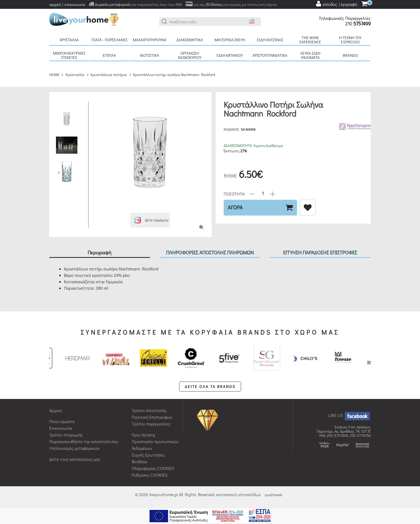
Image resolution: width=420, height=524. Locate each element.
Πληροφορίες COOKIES (153, 468)
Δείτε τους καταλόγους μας (75, 459)
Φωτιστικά (149, 55)
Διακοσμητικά (190, 40)
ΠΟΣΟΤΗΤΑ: (235, 193)
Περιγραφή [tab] (100, 252)
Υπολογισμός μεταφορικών (74, 448)
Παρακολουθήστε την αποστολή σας (84, 441)
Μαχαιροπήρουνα (150, 40)
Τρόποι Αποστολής (149, 410)
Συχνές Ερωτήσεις (148, 455)
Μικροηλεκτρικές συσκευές (69, 55)
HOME (54, 75)
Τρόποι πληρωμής (66, 435)
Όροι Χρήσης (144, 435)
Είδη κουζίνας (270, 40)
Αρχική (56, 410)
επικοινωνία (75, 4)
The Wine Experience (310, 40)
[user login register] (336, 4)
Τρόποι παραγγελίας (151, 424)
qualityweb (273, 495)
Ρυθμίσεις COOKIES (150, 475)
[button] (164, 22)
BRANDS (350, 55)
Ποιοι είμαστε (62, 421)
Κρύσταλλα (69, 40)
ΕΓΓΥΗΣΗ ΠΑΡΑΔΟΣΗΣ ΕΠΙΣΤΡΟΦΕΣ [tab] (320, 252)
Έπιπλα (109, 55)
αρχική (55, 4)
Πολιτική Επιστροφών (152, 417)
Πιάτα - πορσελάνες (109, 40)
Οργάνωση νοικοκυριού (190, 55)
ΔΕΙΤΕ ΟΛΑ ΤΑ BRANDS (210, 387)
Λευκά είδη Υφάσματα (310, 55)
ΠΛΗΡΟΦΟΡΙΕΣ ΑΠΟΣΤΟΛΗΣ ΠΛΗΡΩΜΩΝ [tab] (210, 252)
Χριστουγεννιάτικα (270, 55)
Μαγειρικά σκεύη (230, 40)
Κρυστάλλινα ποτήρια (109, 75)
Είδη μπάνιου (230, 55)
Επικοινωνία (61, 428)
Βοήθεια (139, 461)
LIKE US (350, 415)
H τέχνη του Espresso (350, 40)
